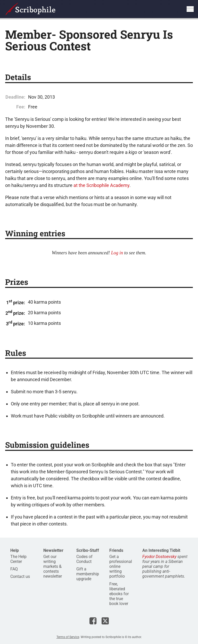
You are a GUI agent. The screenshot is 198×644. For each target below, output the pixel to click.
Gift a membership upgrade (88, 574)
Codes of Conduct (84, 559)
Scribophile (30, 9)
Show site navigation (190, 9)
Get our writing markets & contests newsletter (53, 567)
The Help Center (18, 559)
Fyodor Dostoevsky (159, 557)
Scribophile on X (105, 621)
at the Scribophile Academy (101, 185)
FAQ (14, 569)
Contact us (20, 576)
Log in (117, 253)
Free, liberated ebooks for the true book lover (119, 594)
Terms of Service (68, 637)
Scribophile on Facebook (93, 621)
